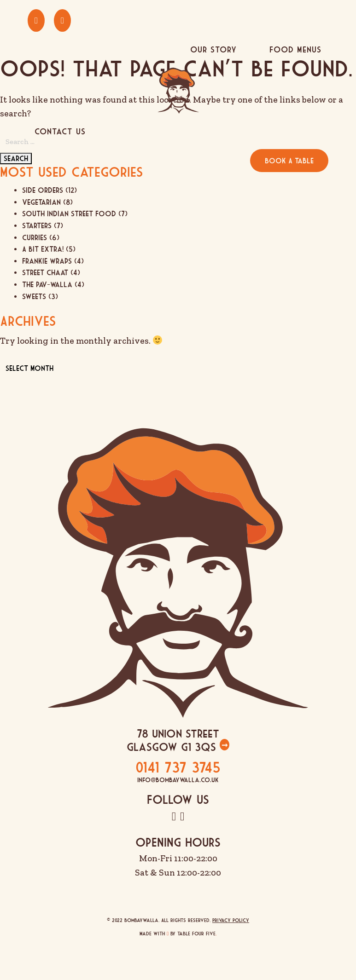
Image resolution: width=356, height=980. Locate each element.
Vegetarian (41, 202)
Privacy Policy (231, 920)
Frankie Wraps (47, 261)
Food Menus (295, 49)
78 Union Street (178, 733)
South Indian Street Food (69, 213)
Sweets (34, 296)
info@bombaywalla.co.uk (178, 780)
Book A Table (289, 161)
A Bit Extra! (43, 249)
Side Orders (43, 190)
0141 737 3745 (178, 767)
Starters (37, 225)
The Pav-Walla (47, 284)
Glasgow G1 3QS (173, 747)
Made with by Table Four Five (178, 934)
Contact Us (60, 131)
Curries (35, 237)
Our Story (213, 49)
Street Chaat (45, 272)
